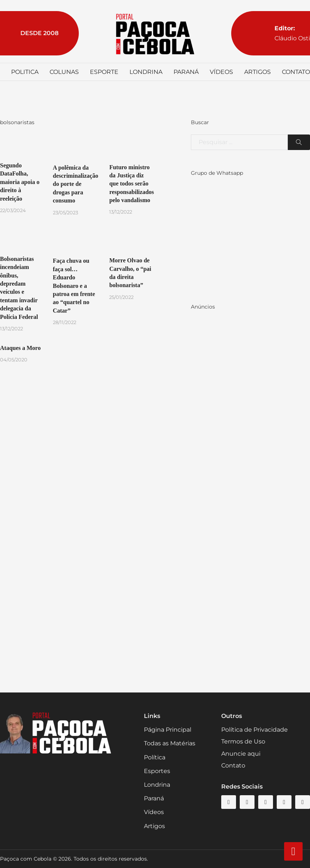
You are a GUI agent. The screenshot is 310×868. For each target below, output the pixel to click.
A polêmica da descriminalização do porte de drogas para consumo (76, 184)
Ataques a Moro (20, 348)
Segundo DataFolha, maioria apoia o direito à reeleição (20, 182)
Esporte (104, 72)
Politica (25, 72)
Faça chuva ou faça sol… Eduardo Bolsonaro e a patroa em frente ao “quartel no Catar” (74, 285)
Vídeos (221, 72)
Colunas (64, 72)
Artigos (257, 72)
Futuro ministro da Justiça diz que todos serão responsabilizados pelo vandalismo (132, 184)
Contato (296, 72)
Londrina (146, 72)
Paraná (186, 72)
